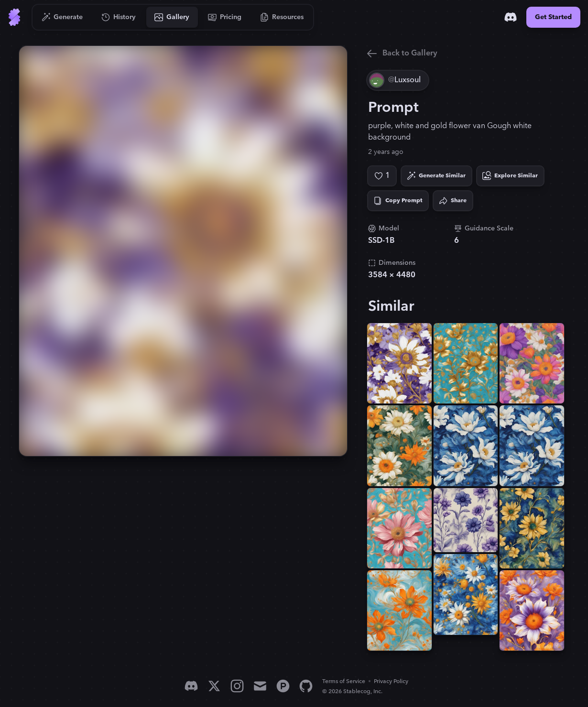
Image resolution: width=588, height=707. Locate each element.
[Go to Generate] (62, 17)
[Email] (260, 686)
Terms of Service (344, 681)
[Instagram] (237, 686)
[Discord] (511, 17)
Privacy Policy (391, 681)
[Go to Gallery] (172, 17)
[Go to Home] (14, 17)
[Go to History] (119, 17)
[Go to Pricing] (225, 17)
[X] (214, 686)
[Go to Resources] (282, 17)
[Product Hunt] (283, 686)
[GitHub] (306, 686)
